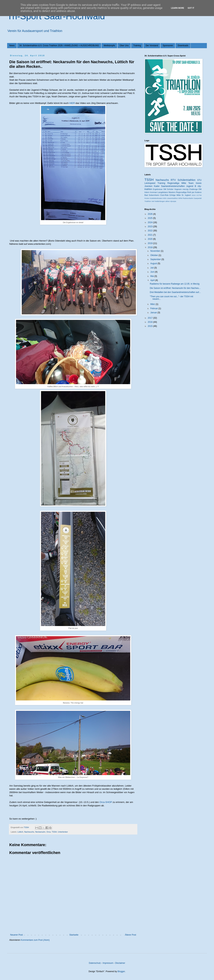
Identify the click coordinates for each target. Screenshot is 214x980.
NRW (180, 198)
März (153, 304)
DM (200, 189)
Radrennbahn (188, 198)
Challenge (193, 189)
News (12, 46)
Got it (191, 8)
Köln (165, 198)
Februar (154, 308)
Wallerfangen (160, 201)
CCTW (199, 195)
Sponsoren (168, 46)
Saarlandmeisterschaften (173, 186)
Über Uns (124, 46)
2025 (151, 218)
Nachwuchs (29, 832)
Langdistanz (163, 192)
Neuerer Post (16, 935)
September (156, 259)
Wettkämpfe (109, 46)
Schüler (170, 189)
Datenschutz (95, 963)
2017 (151, 318)
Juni (153, 272)
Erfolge (173, 195)
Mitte (179, 195)
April (153, 280)
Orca (48, 832)
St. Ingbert (186, 195)
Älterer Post (130, 935)
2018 (151, 247)
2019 (151, 243)
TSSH (54, 832)
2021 (151, 235)
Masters (172, 192)
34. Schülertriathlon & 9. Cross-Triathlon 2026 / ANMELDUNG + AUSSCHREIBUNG (59, 46)
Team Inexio (195, 183)
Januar (154, 313)
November (156, 251)
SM (165, 189)
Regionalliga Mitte (177, 183)
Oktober (154, 255)
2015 (194, 195)
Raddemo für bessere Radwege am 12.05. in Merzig (175, 284)
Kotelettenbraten (156, 198)
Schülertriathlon (187, 180)
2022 (151, 231)
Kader (157, 186)
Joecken (148, 186)
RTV (173, 180)
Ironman (154, 192)
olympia (173, 201)
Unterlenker (63, 832)
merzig (185, 189)
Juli (152, 268)
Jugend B (191, 186)
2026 (151, 214)
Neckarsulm (40, 832)
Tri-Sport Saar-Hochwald (56, 16)
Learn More (178, 8)
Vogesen (178, 189)
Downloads (183, 46)
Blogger (121, 971)
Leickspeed (150, 183)
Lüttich (20, 832)
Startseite (74, 935)
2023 (151, 227)
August (154, 263)
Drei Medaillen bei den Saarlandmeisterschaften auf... (175, 292)
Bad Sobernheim (152, 195)
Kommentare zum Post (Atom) (35, 940)
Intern (147, 192)
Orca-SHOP (106, 802)
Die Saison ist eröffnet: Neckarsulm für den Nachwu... (175, 288)
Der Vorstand (152, 46)
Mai (152, 276)
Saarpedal (198, 198)
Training (137, 46)
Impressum (108, 963)
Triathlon (148, 201)
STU (199, 180)
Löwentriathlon (172, 198)
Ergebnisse (158, 189)
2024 (151, 222)
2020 (151, 239)
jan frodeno (197, 192)
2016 (151, 322)
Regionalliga (181, 192)
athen (168, 201)
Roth (189, 192)
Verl (153, 201)
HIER (72, 103)
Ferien (147, 198)
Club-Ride (164, 195)
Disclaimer (120, 963)
